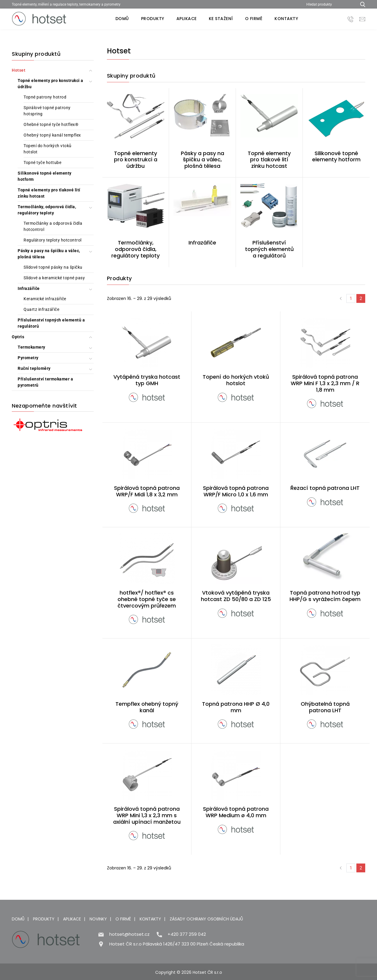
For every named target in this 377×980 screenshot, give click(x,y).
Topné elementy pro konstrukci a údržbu (51, 84)
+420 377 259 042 (187, 934)
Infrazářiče (29, 288)
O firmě (254, 19)
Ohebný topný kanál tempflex (52, 135)
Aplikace (187, 19)
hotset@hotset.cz (129, 934)
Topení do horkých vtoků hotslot (48, 149)
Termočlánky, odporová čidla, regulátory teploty (47, 210)
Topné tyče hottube (42, 162)
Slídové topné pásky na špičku (53, 267)
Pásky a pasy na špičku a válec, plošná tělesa (49, 254)
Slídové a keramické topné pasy (54, 278)
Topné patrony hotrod (45, 97)
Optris (18, 337)
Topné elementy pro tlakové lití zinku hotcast (49, 193)
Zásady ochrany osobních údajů (206, 919)
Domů (122, 19)
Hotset (19, 70)
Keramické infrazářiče (45, 299)
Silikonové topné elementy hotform (45, 176)
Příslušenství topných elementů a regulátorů (51, 323)
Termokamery (32, 347)
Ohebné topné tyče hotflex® (51, 124)
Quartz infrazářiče (41, 309)
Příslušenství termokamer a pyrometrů (45, 382)
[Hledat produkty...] (361, 4)
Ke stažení (221, 19)
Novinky (98, 919)
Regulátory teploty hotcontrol (53, 240)
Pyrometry (28, 358)
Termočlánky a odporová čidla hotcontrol (53, 226)
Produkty (153, 19)
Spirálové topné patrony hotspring (47, 111)
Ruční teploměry (34, 368)
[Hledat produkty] (329, 4)
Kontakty (286, 19)
